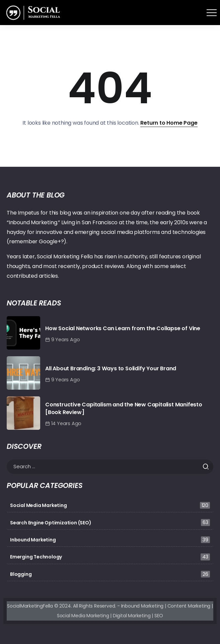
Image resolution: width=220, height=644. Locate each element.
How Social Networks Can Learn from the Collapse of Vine (123, 328)
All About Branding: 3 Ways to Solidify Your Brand (111, 368)
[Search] (110, 467)
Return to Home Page (169, 123)
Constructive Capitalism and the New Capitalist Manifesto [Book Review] (124, 408)
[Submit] (208, 467)
